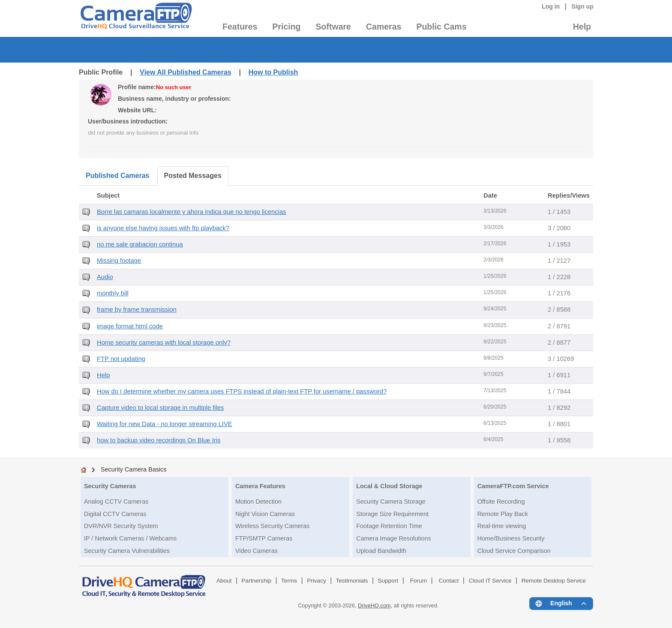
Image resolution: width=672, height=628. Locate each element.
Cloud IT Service (490, 581)
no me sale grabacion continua (140, 244)
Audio (105, 277)
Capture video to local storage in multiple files (160, 408)
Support (388, 581)
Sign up (582, 6)
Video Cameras (256, 551)
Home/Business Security (511, 538)
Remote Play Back (503, 514)
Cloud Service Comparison (514, 551)
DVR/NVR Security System (121, 526)
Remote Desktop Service (554, 581)
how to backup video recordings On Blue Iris (159, 440)
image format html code (130, 326)
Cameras (384, 27)
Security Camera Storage (391, 502)
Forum (418, 581)
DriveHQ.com (374, 605)
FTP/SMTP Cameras (264, 538)
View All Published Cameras (185, 72)
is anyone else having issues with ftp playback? (163, 228)
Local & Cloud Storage (389, 486)
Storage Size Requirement (392, 514)
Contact (449, 581)
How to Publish (273, 72)
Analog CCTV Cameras (116, 502)
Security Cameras (110, 486)
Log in (551, 6)
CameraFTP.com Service (513, 486)
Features (240, 27)
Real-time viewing (502, 526)
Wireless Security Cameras (273, 526)
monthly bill (113, 293)
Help (582, 27)
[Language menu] (561, 604)
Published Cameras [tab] (118, 176)
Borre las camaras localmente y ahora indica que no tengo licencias (191, 212)
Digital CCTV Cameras (115, 514)
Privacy (316, 581)
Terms (289, 581)
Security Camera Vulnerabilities (127, 551)
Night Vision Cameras (265, 514)
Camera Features (260, 486)
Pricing (286, 27)
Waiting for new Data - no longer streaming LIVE (165, 424)
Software (333, 27)
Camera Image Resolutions (393, 538)
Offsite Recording (501, 502)
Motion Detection (258, 502)
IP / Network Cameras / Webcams (130, 538)
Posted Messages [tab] (193, 176)
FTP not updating (121, 359)
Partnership (257, 581)
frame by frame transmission (137, 309)
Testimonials (352, 581)
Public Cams (441, 27)
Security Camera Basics (134, 469)
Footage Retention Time (389, 526)
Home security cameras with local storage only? (164, 343)
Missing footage (119, 261)
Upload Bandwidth (381, 551)
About (224, 581)
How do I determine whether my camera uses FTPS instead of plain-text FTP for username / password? (242, 391)
